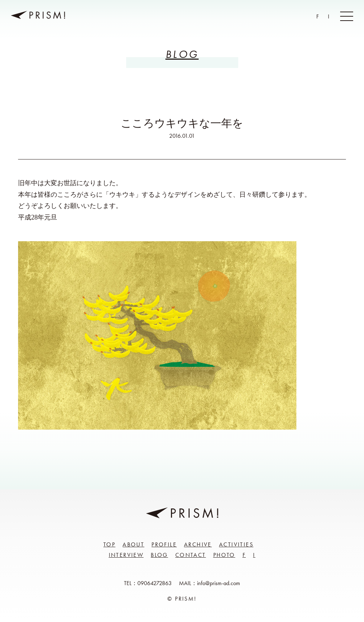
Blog (159, 555)
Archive (198, 544)
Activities (236, 544)
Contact (191, 555)
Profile (164, 544)
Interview (126, 555)
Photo (224, 555)
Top (109, 544)
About (133, 544)
